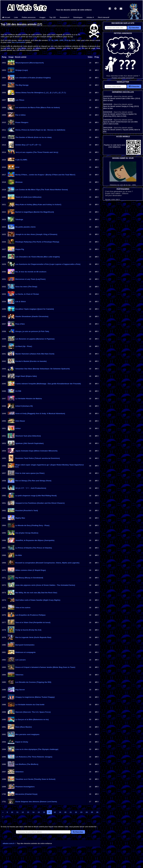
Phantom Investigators (25, 787)
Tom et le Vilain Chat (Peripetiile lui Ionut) (33, 622)
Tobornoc (19, 675)
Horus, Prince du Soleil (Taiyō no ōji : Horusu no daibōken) (40, 130)
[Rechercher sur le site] (116, 28)
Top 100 (53, 17)
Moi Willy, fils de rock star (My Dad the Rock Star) (36, 593)
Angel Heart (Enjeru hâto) (26, 376)
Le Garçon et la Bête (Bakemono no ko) (32, 719)
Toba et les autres (23, 608)
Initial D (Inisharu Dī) (24, 406)
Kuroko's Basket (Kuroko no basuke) (31, 361)
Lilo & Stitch (20, 302)
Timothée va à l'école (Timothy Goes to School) (35, 779)
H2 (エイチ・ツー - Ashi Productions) (30, 488)
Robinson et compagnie (25, 652)
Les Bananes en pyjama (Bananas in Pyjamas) (35, 339)
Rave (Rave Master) (23, 727)
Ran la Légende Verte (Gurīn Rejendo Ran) (33, 637)
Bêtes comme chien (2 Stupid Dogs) (30, 570)
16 (44, 812)
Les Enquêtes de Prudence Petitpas (30, 615)
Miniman (19, 182)
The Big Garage (22, 85)
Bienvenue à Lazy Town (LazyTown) (30, 279)
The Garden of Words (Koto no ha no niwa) (33, 137)
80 (52, 40)
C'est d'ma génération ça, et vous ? (119, 191)
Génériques (78, 17)
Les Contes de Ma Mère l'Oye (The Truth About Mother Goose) (41, 190)
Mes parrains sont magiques (27, 734)
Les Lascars (20, 660)
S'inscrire (134, 86)
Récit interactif (104, 17)
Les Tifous (20, 100)
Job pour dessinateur (113, 195)
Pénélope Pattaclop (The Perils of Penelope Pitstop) (37, 242)
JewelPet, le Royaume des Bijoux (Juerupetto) (35, 540)
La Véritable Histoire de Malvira (28, 399)
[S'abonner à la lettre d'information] (116, 86)
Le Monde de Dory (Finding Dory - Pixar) (32, 525)
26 (97, 812)
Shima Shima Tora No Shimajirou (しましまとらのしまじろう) (40, 93)
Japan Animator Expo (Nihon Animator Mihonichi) (36, 451)
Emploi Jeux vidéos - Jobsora (117, 193)
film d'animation (18, 42)
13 (28, 812)
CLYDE (18, 391)
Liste (16, 17)
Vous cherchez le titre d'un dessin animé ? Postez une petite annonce (123, 57)
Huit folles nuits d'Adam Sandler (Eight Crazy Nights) (38, 600)
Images (42, 17)
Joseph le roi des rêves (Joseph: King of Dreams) (36, 234)
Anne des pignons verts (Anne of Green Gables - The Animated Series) (45, 585)
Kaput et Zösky (21, 742)
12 (23, 812)
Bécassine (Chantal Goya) (26, 794)
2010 (66, 40)
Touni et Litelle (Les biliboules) (28, 197)
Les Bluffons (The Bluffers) (27, 764)
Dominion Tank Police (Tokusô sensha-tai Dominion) (37, 458)
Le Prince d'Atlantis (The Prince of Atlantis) (33, 548)
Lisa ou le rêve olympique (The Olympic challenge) (37, 749)
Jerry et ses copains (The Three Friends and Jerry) (37, 152)
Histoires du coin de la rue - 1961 (123, 174)
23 (81, 812)
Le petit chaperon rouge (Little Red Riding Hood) (36, 496)
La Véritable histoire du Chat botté (30, 705)
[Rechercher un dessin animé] (43, 832)
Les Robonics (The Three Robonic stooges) (34, 757)
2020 (73, 40)
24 (87, 812)
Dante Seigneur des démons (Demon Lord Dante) (36, 802)
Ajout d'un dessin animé (123, 96)
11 (17, 812)
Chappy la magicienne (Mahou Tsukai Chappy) (35, 697)
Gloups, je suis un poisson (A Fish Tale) (32, 331)
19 (60, 812)
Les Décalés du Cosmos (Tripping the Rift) (33, 682)
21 (71, 812)
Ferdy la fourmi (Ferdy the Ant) (28, 630)
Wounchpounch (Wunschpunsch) (29, 63)
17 (49, 812)
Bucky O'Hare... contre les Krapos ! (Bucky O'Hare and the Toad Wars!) (45, 175)
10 (12, 812)
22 (76, 812)
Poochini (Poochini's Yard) (26, 510)
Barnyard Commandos (25, 645)
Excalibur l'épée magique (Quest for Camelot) (34, 309)
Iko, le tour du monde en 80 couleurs (31, 272)
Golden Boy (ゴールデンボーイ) (28, 145)
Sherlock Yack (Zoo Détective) (28, 436)
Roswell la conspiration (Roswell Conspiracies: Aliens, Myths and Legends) (47, 563)
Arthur (18, 428)
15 (39, 812)
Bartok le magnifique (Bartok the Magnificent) (34, 212)
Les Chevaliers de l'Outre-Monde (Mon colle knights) (37, 257)
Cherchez (78, 832)
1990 (56, 40)
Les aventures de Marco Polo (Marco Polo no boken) (37, 107)
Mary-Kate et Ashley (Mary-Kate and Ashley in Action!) (38, 205)
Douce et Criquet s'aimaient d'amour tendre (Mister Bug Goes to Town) (45, 667)
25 (92, 812)
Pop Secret (20, 690)
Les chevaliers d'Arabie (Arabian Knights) (33, 78)
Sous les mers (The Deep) (26, 287)
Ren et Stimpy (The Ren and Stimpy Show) (33, 481)
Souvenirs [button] (65, 17)
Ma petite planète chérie (25, 227)
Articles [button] (90, 17)
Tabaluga (19, 219)
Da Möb (18, 555)
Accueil (6, 17)
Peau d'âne (20, 324)
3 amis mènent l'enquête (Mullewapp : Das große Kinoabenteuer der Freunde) (48, 384)
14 (33, 812)
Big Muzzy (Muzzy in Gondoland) (29, 578)
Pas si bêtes (20, 115)
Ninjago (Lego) (21, 70)
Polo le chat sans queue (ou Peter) (30, 473)
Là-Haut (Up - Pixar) (23, 346)
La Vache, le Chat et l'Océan (27, 294)
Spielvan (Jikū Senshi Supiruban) (29, 443)
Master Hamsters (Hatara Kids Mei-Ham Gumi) (35, 354)
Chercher (134, 28)
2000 (61, 40)
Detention (19, 772)
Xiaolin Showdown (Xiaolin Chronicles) (32, 316)
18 (55, 812)
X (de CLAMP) (21, 160)
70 (49, 40)
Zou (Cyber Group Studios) (27, 533)
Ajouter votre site (112, 199)
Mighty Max (20, 518)
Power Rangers (22, 122)
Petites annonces (29, 17)
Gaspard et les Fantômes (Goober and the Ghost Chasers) (40, 503)
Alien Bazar (20, 421)
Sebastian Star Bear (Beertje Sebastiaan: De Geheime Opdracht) (42, 369)
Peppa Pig (19, 249)
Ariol (17, 167)
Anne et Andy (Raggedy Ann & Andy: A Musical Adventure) (40, 413)
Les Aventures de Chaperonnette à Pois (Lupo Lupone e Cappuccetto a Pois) (48, 264)
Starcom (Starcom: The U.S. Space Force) (33, 712)
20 (65, 812)
